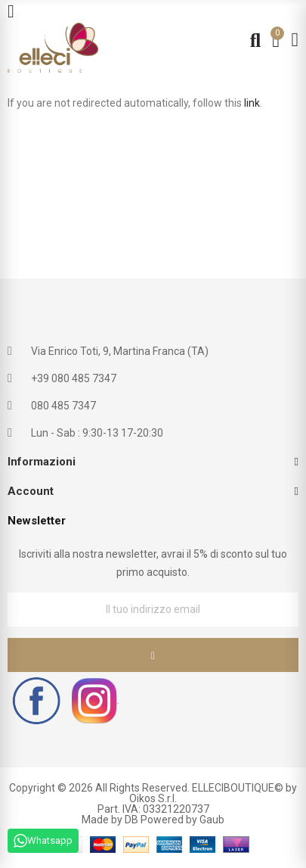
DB (131, 820)
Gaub (212, 820)
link (252, 103)
